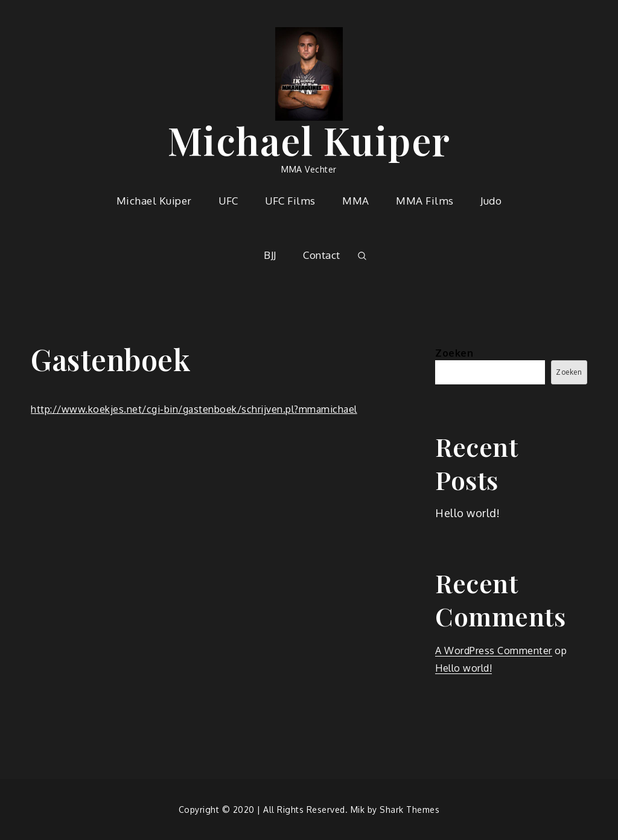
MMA (356, 201)
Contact (322, 255)
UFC (228, 201)
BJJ (270, 255)
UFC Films (290, 201)
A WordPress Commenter (494, 651)
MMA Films (425, 201)
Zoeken (454, 353)
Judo (491, 201)
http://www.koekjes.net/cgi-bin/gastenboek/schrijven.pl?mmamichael (194, 409)
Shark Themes (409, 810)
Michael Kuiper (309, 140)
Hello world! (467, 513)
